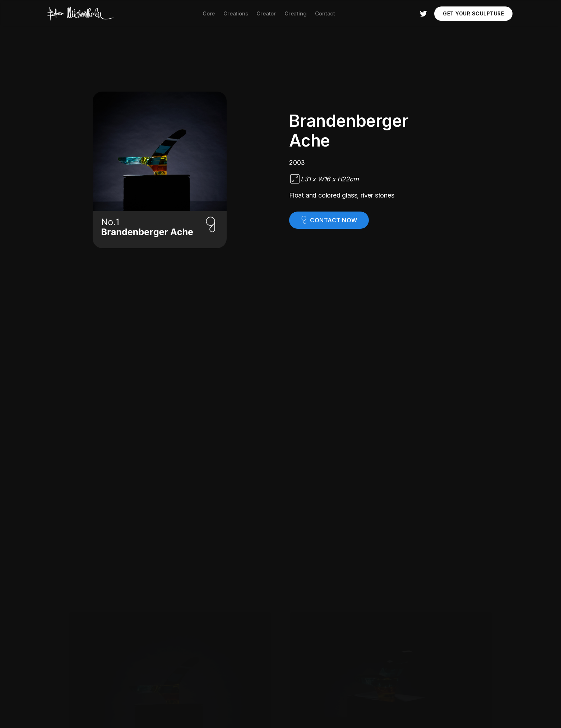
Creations (236, 13)
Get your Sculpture (473, 13)
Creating (295, 13)
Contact (325, 13)
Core (209, 13)
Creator (266, 13)
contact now (334, 220)
